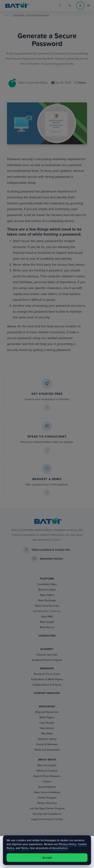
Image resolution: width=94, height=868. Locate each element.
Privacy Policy (68, 844)
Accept (47, 858)
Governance (60, 848)
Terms (25, 848)
